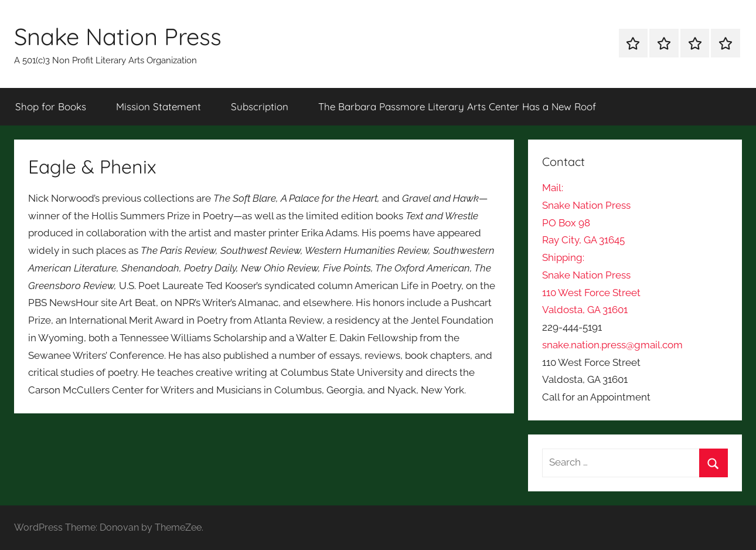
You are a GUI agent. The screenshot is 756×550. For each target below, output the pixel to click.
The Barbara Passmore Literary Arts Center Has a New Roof (457, 106)
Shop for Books (51, 106)
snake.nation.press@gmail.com (612, 345)
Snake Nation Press (118, 36)
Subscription (260, 106)
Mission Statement (159, 106)
